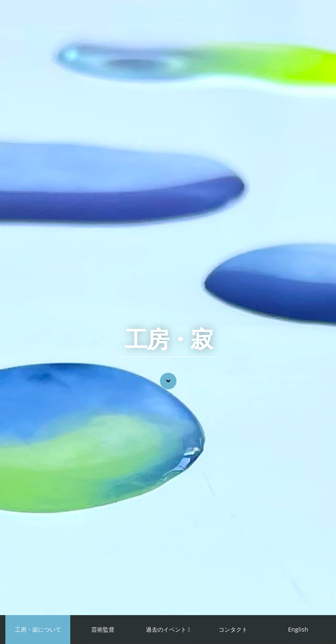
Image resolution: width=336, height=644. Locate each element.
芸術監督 (103, 629)
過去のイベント (166, 629)
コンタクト (233, 629)
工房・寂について (38, 629)
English (298, 629)
